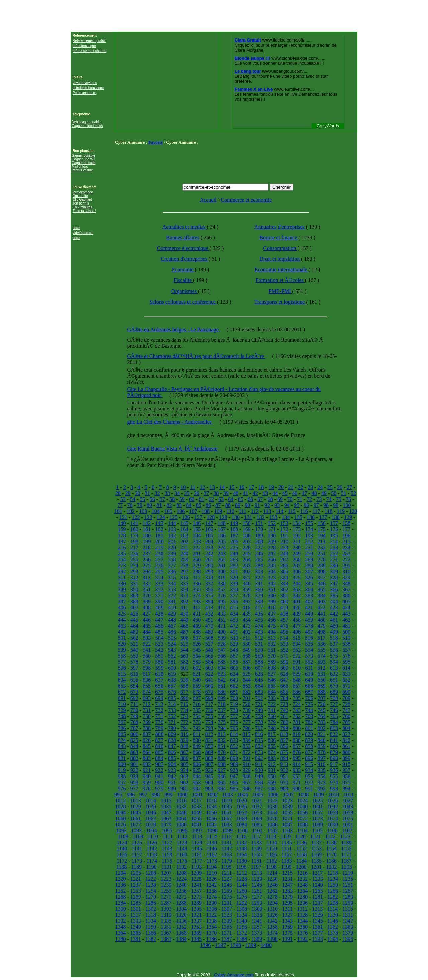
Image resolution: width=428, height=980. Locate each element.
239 (172, 553)
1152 (301, 849)
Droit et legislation (280, 259)
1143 (167, 849)
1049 (196, 812)
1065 (196, 819)
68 (270, 499)
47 (304, 493)
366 (334, 590)
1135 (286, 843)
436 (259, 614)
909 (234, 764)
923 (172, 770)
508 (209, 638)
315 (172, 578)
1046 (151, 812)
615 (122, 674)
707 (322, 698)
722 (272, 704)
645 (259, 680)
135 (298, 517)
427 (147, 614)
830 (197, 740)
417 (259, 608)
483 (134, 632)
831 (209, 740)
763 (309, 716)
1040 (302, 806)
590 (284, 662)
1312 (302, 909)
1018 (211, 800)
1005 (258, 794)
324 (284, 578)
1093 (136, 831)
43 (265, 493)
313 (147, 578)
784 (334, 722)
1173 (137, 861)
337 (209, 584)
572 (297, 656)
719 (234, 704)
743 (297, 710)
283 (247, 565)
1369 (196, 933)
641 (209, 680)
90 (247, 505)
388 (134, 602)
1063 (166, 819)
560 (147, 656)
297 (184, 571)
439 (297, 614)
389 (147, 602)
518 (334, 638)
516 (309, 638)
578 (134, 662)
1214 (272, 873)
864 (147, 752)
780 (284, 722)
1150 (271, 849)
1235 (348, 879)
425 (122, 614)
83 (179, 505)
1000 (182, 794)
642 (222, 680)
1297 (318, 903)
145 (184, 523)
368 (122, 596)
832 (222, 740)
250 (309, 553)
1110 (153, 837)
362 (284, 590)
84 (189, 505)
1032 (181, 806)
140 (122, 523)
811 (197, 734)
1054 (272, 812)
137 (323, 517)
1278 (272, 897)
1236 (120, 885)
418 (272, 608)
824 (122, 740)
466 (159, 626)
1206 (151, 873)
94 (287, 505)
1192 (181, 867)
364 (309, 590)
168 (234, 529)
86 (208, 505)
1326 (272, 915)
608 (272, 668)
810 (184, 734)
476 (284, 626)
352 (159, 590)
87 (218, 505)
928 (234, 770)
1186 (331, 861)
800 (297, 728)
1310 (272, 909)
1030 (151, 806)
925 (197, 770)
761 (284, 716)
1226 (211, 879)
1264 (302, 891)
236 (134, 553)
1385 (196, 939)
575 (334, 656)
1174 (152, 861)
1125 (137, 843)
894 (284, 758)
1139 (346, 843)
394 (209, 602)
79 (140, 505)
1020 (242, 800)
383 (309, 596)
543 (172, 650)
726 (321, 704)
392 (184, 602)
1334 (151, 921)
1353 (196, 927)
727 (334, 704)
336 (197, 584)
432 (209, 614)
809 (172, 734)
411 (184, 608)
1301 (136, 909)
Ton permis (81, 203)
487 (184, 632)
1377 (318, 933)
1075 (348, 819)
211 (296, 541)
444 (122, 620)
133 (273, 517)
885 (172, 758)
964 (209, 782)
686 (297, 692)
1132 (242, 843)
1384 (181, 939)
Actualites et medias (185, 227)
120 (353, 511)
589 (272, 662)
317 (197, 578)
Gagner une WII (83, 159)
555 (322, 650)
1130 (212, 843)
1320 (181, 915)
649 (309, 680)
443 (346, 614)
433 (222, 614)
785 (346, 722)
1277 (257, 897)
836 (272, 740)
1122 (330, 837)
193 (309, 535)
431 (197, 614)
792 (197, 728)
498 (322, 632)
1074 (333, 819)
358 (234, 590)
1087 (287, 825)
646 (272, 680)
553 (297, 650)
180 (147, 535)
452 (222, 620)
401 (297, 602)
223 (209, 547)
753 (184, 716)
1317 (136, 915)
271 (334, 559)
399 (272, 602)
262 (222, 559)
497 (309, 632)
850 (209, 746)
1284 (120, 903)
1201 (316, 867)
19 (271, 487)
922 (159, 770)
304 (272, 571)
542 (159, 650)
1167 (286, 855)
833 (234, 740)
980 (172, 788)
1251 (348, 885)
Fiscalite (183, 280)
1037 (257, 806)
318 (209, 578)
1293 (257, 903)
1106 (332, 831)
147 (209, 523)
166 (209, 529)
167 (222, 529)
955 (334, 776)
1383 (166, 939)
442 (334, 614)
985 (234, 788)
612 (321, 668)
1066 (211, 819)
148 (222, 523)
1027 (348, 800)
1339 (227, 921)
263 (234, 559)
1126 (152, 843)
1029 (136, 806)
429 (172, 614)
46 (295, 493)
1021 (257, 800)
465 (147, 626)
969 (272, 782)
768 (134, 722)
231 (309, 547)
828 (172, 740)
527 (209, 644)
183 (184, 535)
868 (197, 752)
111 (243, 511)
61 (201, 499)
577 (122, 662)
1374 (272, 933)
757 (234, 716)
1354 (211, 927)
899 (346, 758)
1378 (333, 933)
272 (346, 559)
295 (159, 571)
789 (159, 728)
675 (159, 692)
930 (259, 770)
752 (172, 716)
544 (184, 650)
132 (261, 517)
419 (284, 608)
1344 (302, 921)
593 (322, 662)
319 (222, 578)
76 (348, 499)
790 (172, 728)
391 (172, 602)
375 (209, 596)
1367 (166, 933)
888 (209, 758)
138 (336, 517)
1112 (182, 837)
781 (297, 722)
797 (259, 728)
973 (322, 782)
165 (197, 529)
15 (232, 487)
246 (259, 553)
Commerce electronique (183, 248)
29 (128, 493)
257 (159, 559)
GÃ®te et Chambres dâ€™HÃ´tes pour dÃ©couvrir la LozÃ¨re (196, 356)
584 (209, 662)
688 (322, 692)
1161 (197, 855)
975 (346, 782)
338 (222, 584)
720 (246, 704)
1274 (211, 897)
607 (259, 668)
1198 (271, 867)
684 (272, 692)
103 (143, 511)
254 (122, 559)
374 (197, 596)
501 (122, 638)
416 (246, 608)
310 (346, 571)
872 (247, 752)
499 (334, 632)
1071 (287, 819)
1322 (211, 915)
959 (147, 782)
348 (346, 584)
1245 (257, 885)
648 (297, 680)
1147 (227, 849)
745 (322, 710)
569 (259, 656)
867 (184, 752)
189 (259, 535)
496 (297, 632)
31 (147, 493)
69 (280, 499)
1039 (287, 806)
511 (247, 638)
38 (216, 493)
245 (247, 553)
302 (247, 571)
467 (172, 626)
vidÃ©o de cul (83, 233)
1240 (181, 885)
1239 (166, 885)
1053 (257, 812)
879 (334, 752)
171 (272, 529)
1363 (348, 927)
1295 (287, 903)
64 (231, 499)
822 (334, 734)
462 (346, 620)
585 (222, 662)
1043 (348, 806)
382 (297, 596)
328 (334, 578)
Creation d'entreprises (184, 259)
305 (284, 571)
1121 (315, 837)
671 (346, 686)
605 (234, 668)
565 (209, 656)
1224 (181, 879)
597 (134, 668)
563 (184, 656)
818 (284, 734)
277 (172, 565)
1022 (272, 800)
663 (247, 686)
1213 (257, 873)
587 (247, 662)
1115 (227, 837)
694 (159, 698)
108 (206, 511)
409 (159, 608)
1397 (221, 945)
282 (234, 565)
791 (184, 728)
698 (209, 698)
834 (247, 740)
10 (183, 487)
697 (197, 698)
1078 (151, 825)
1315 (348, 909)
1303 (166, 909)
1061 (136, 819)
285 (272, 565)
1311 (287, 909)
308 (322, 571)
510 (234, 638)
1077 (136, 825)
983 (209, 788)
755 (209, 716)
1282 (333, 897)
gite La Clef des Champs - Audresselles (170, 422)
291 (346, 565)
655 (147, 686)
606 (247, 668)
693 (147, 698)
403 (322, 602)
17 (251, 487)
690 (346, 692)
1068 (242, 819)
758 (247, 716)
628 (284, 674)
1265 (318, 891)
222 (197, 547)
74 (329, 499)
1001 (197, 794)
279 (197, 565)
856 (284, 746)
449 (184, 620)
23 (310, 487)
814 (234, 734)
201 (172, 541)
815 (246, 734)
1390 (272, 939)
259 (184, 559)
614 (346, 668)
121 (123, 517)
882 (134, 758)
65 (241, 499)
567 (234, 656)
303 (259, 571)
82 (169, 505)
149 (234, 523)
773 (197, 722)
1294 (272, 903)
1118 (271, 837)
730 (134, 710)
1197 (256, 867)
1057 (318, 812)
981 (184, 788)
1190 (151, 867)
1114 (212, 837)
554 (309, 650)
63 (221, 499)
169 (247, 529)
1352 (181, 927)
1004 (243, 794)
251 (322, 553)
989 (284, 788)
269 (309, 559)
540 (134, 650)
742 (284, 710)
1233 (318, 879)
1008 (303, 794)
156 (322, 523)
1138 (331, 843)
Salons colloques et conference (183, 302)
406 (122, 608)
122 (136, 517)
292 (122, 571)
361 (272, 590)
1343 (287, 921)
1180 (242, 861)
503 (147, 638)
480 (334, 626)
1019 (227, 800)
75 (339, 499)
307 (309, 571)
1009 (319, 794)
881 (122, 758)
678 (197, 692)
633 (346, 674)
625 (247, 674)
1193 (196, 867)
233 (334, 547)
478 (309, 626)
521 (134, 644)
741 (272, 710)
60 (192, 499)
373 (184, 596)
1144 (182, 849)
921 (147, 770)
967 (247, 782)
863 (134, 752)
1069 (257, 819)
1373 (257, 933)
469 (197, 626)
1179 (227, 861)
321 (246, 578)
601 (184, 668)
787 (134, 728)
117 (316, 511)
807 (147, 734)
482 (122, 632)
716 (197, 704)
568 (247, 656)
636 (147, 680)
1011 (349, 794)
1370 (211, 933)
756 (222, 716)
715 (184, 704)
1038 (272, 806)
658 (184, 686)
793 (209, 728)
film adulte (80, 196)
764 (322, 716)
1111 (168, 837)
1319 (166, 915)
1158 (152, 855)
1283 (348, 897)
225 (234, 547)
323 (272, 578)
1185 (316, 861)
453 (234, 620)
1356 (242, 927)
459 (309, 620)
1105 (317, 831)
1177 (197, 861)
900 (122, 764)
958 (134, 782)
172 (284, 529)
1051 (227, 812)
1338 (211, 921)
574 (322, 656)
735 (197, 710)
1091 (348, 825)
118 (329, 511)
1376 (302, 933)
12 (202, 487)
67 (260, 499)
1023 (287, 800)
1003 (228, 794)
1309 (257, 909)
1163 (227, 855)
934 (309, 770)
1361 (318, 927)
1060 (120, 819)
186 (222, 535)
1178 (212, 861)
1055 (287, 812)
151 (259, 523)
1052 (242, 812)
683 (259, 692)
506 (184, 638)
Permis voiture (82, 170)
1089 (318, 825)
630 (309, 674)
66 (250, 499)
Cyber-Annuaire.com (234, 975)
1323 (227, 915)
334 (172, 584)
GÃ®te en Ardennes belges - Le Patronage (173, 330)
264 (247, 559)
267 (284, 559)
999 (168, 794)
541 (147, 650)
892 (259, 758)
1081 (196, 825)
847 (172, 746)
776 (234, 722)
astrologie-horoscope (88, 88)
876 (297, 752)
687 (309, 692)
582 (184, 662)
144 (172, 523)
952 (297, 776)
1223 (166, 879)
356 (209, 590)
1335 (166, 921)
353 (172, 590)
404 (334, 602)
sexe (76, 228)
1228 (242, 879)
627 (272, 674)
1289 (196, 903)
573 (309, 656)
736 (209, 710)
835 (259, 740)
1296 (302, 903)
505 (172, 638)
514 (284, 638)
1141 (137, 849)
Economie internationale (282, 270)
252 (334, 553)
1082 (211, 825)
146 (197, 523)
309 (334, 571)
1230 (272, 879)
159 (122, 529)
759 (259, 716)
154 (297, 523)
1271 (166, 897)
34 (177, 493)
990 (297, 788)
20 (281, 487)
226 (247, 547)
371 (159, 596)
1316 (120, 915)
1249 (318, 885)
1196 (241, 867)
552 (284, 650)
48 (314, 493)
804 (346, 728)
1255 (166, 891)
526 (197, 644)
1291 (227, 903)
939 (134, 776)
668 (309, 686)
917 (334, 764)
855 (272, 746)
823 (346, 734)
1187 (346, 861)
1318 (151, 915)
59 (182, 499)
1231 (287, 879)
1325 (257, 915)
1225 (196, 879)
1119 (286, 837)
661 (222, 686)
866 (172, 752)
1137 (316, 843)
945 (209, 776)
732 (159, 710)
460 (322, 620)
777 (247, 722)
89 (238, 505)
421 (309, 608)
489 (209, 632)
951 (284, 776)
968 (259, 782)
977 (134, 788)
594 (334, 662)
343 (284, 584)
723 (284, 704)
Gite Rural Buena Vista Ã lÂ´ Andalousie (173, 449)
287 (297, 565)
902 (147, 764)
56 (152, 499)
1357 (257, 927)
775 (222, 722)
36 (197, 493)
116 (304, 511)
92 (267, 505)
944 (197, 776)
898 (334, 758)
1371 (227, 933)
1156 (122, 855)
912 (272, 764)
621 (197, 674)
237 (147, 553)
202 (184, 541)
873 (259, 752)
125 (173, 517)
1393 (318, 939)
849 (197, 746)
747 (346, 710)
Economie (183, 270)
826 (147, 740)
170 (259, 529)
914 (297, 764)
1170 (331, 855)
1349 (136, 927)
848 (184, 746)
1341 (257, 921)
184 (197, 535)
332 (147, 584)
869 (209, 752)
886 (184, 758)
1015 (166, 800)
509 (222, 638)
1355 (227, 927)
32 (157, 493)
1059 (348, 812)
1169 (316, 855)
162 (159, 529)
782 (309, 722)
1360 (302, 927)
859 (322, 746)
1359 (287, 927)
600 (172, 668)
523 (159, 644)
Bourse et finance (279, 237)
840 (322, 740)
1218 (333, 873)
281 (222, 565)
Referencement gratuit (89, 41)
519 (346, 638)
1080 (181, 825)
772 (184, 722)
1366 (151, 933)
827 (159, 740)
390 (159, 602)
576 (346, 656)
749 (134, 716)
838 (297, 740)
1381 (136, 939)
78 (130, 505)
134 (286, 517)
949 (259, 776)
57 (162, 499)
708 (334, 698)
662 (234, 686)
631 (322, 674)
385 (334, 596)
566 (222, 656)
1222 (151, 879)
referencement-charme (89, 51)
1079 (166, 825)
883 (147, 758)
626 (259, 674)
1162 (212, 855)
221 (184, 547)
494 (272, 632)
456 (272, 620)
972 (309, 782)
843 (122, 746)
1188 (122, 867)
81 (159, 505)
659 (197, 686)
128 (211, 517)
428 (159, 614)
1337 (196, 921)
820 (309, 734)
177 (346, 529)
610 (297, 668)
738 (234, 710)
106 (181, 511)
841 (334, 740)
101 (118, 511)
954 (322, 776)
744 (309, 710)
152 (272, 523)
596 (122, 668)
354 (184, 590)
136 (311, 517)
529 (234, 644)
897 (322, 758)
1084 (242, 825)
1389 (257, 939)
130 (236, 517)
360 (259, 590)
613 (334, 668)
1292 (242, 903)
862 (122, 752)
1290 (211, 903)
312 (134, 578)
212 (309, 541)
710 (122, 704)
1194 (211, 867)
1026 (333, 800)
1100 (242, 831)
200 (159, 541)
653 (122, 686)
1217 (317, 873)
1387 (227, 939)
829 (184, 740)
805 (122, 734)
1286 (151, 903)
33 (167, 493)
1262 (272, 891)
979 (159, 788)
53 (123, 499)
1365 (136, 933)
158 (346, 523)
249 (297, 553)
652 (346, 680)
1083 (227, 825)
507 (197, 638)
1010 (334, 794)
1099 (227, 831)
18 (261, 487)
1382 (151, 939)
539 (122, 650)
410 (172, 608)
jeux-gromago (83, 192)
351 (147, 590)
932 (284, 770)
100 (347, 505)
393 (197, 602)
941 (159, 776)
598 (147, 668)
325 (297, 578)
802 (322, 728)
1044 (120, 812)
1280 (302, 897)
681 (234, 692)
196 (346, 535)
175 (322, 529)
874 (272, 752)
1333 (136, 921)
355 (197, 590)
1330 (333, 915)
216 (122, 547)
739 (247, 710)
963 (197, 782)
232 (322, 547)
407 (134, 608)
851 (222, 746)
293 (134, 571)
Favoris (155, 142)
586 (234, 662)
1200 (301, 867)
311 (122, 578)
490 (222, 632)
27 (349, 487)
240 (184, 553)
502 (134, 638)
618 (159, 674)
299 (209, 571)
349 (122, 590)
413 (209, 608)
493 (259, 632)
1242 (211, 885)
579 (147, 662)
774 (209, 722)
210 (284, 541)
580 (159, 662)
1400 (266, 945)
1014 (151, 800)
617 (147, 674)
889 (222, 758)
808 (159, 734)
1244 (242, 885)
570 (272, 656)
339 (234, 584)
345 (309, 584)
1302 (151, 909)
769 (147, 722)
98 (326, 505)
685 (284, 692)
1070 (272, 819)
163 (172, 529)
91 (257, 505)
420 (297, 608)
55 (142, 499)
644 (247, 680)
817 (272, 734)
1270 (151, 897)
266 (272, 559)
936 (334, 770)
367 (346, 590)
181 (159, 535)
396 (234, 602)
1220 (120, 879)
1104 (302, 831)
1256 (181, 891)
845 (147, 746)
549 (247, 650)
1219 (348, 873)
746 (334, 710)
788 (147, 728)
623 (222, 674)
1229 (257, 879)
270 (322, 559)
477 (297, 626)
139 (348, 517)
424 (346, 608)
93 (277, 505)
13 (212, 487)
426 (134, 614)
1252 (120, 891)
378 (247, 596)
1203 (347, 867)
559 (134, 656)
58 (172, 499)
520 (122, 644)
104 (156, 511)
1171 (346, 855)
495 (284, 632)
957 (122, 782)
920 (134, 770)
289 (322, 565)
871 (234, 752)
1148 (242, 849)
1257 (196, 891)
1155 (346, 849)
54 (133, 499)
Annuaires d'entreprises (280, 227)
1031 (166, 806)
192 (297, 535)
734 (184, 710)
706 (309, 698)
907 (209, 764)
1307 (227, 909)
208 (259, 541)
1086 (272, 825)
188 (247, 535)
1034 (211, 806)
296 (172, 571)
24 (320, 487)
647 (284, 680)
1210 (212, 873)
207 (247, 541)
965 (222, 782)
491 (234, 632)
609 (284, 668)
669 (322, 686)
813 (222, 734)
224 (222, 547)
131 (248, 517)
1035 (227, 806)
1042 (333, 806)
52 (353, 493)
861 (346, 746)
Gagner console (83, 155)
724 (297, 704)
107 (193, 511)
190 (272, 535)
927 (222, 770)
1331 (348, 915)
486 (172, 632)
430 (184, 614)
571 (284, 656)
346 (322, 584)
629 (297, 674)
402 (309, 602)
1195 (226, 867)
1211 (227, 873)
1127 (167, 843)
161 (147, 529)
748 (122, 716)
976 (122, 788)
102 (131, 511)
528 (222, 644)
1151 (286, 849)
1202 (331, 867)
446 (147, 620)
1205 (136, 873)
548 (234, 650)
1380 (120, 939)
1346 (333, 921)
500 (346, 632)
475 (272, 626)
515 (297, 638)
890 (234, 758)
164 (184, 529)
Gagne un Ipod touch (87, 126)
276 (159, 565)
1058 (333, 812)
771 (172, 722)
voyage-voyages (85, 83)
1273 (196, 897)
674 (147, 692)
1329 (318, 915)
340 (247, 584)
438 (284, 614)
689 (334, 692)
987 (259, 788)
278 (184, 565)
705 (297, 698)
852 (234, 746)
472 (234, 626)
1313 (317, 909)
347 (334, 584)
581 (172, 662)
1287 (166, 903)
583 (197, 662)
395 (222, 602)
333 (159, 584)
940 (147, 776)
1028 (120, 806)
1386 (211, 939)
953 (309, 776)
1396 (205, 945)
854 (259, 746)
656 (159, 686)
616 (134, 674)
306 (297, 571)
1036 (242, 806)
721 (259, 704)
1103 (287, 831)
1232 (302, 879)
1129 (197, 843)
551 (272, 650)
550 (259, 650)
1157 (137, 855)
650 (322, 680)
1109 (138, 837)
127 (198, 517)
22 (301, 487)
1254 (151, 891)
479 (322, 626)
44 (275, 493)
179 (134, 535)
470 (209, 626)
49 (324, 493)
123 (148, 517)
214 (334, 541)
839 (309, 740)
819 (297, 734)
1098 (212, 831)
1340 (242, 921)
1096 (182, 831)
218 (147, 547)
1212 (242, 873)
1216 (302, 873)
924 (184, 770)
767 (122, 722)
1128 (182, 843)
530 (247, 644)
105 (168, 511)
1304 (181, 909)
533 (284, 644)
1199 (286, 867)
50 (334, 493)
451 (209, 620)
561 (159, 656)
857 (297, 746)
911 (259, 764)
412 (197, 608)
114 (279, 511)
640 (197, 680)
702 (259, 698)
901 (134, 764)
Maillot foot (80, 167)
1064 (181, 819)
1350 (151, 927)
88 (228, 505)
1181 (257, 861)
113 (267, 511)
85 (199, 505)
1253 (136, 891)
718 (222, 704)
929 (247, 770)
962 (184, 782)
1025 (318, 800)
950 (272, 776)
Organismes (185, 291)
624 (234, 674)
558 (122, 656)
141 (134, 523)
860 (334, 746)
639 (184, 680)
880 (346, 752)
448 (172, 620)
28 (118, 493)
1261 (257, 891)
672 (122, 692)
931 (272, 770)
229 (284, 547)
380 (272, 596)
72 (309, 499)
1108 (123, 837)
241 (197, 553)
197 (122, 541)
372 (172, 596)
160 (134, 529)
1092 (121, 831)
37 (206, 493)
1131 (227, 843)
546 (209, 650)
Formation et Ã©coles (280, 280)
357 (222, 590)
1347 (348, 921)
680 (222, 692)
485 (159, 632)
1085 (257, 825)
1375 (287, 933)
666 (284, 686)
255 (134, 559)
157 (334, 523)
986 (247, 788)
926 (209, 770)
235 (122, 553)
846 (159, 746)
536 (322, 644)
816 (259, 734)
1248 (302, 885)
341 (259, 584)
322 (259, 578)
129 (223, 517)
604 (222, 668)
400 (284, 602)
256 (147, 559)
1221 (136, 879)
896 (309, 758)
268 (297, 559)
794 (222, 728)
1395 (348, 939)
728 (346, 704)
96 (306, 505)
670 (334, 686)
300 (222, 571)
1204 (121, 873)
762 (297, 716)
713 (159, 704)
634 (122, 680)
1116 (241, 837)
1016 (181, 800)
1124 (122, 843)
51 (344, 493)
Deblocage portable (86, 122)
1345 (318, 921)
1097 (197, 831)
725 (309, 704)
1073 (318, 819)
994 (346, 788)
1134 (271, 843)
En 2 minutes (82, 207)
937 (346, 770)
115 (292, 511)
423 (334, 608)
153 (284, 523)
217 (134, 547)
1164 (242, 855)
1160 (182, 855)
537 (334, 644)
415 (234, 608)
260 (197, 559)
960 (159, 782)
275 (147, 565)
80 (149, 505)
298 (197, 571)
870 (222, 752)
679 (209, 692)
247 (272, 553)
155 (309, 523)
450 (197, 620)
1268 (120, 897)
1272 (181, 897)
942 (172, 776)
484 (147, 632)
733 (172, 710)
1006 (273, 794)
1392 (302, 939)
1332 (120, 921)
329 (346, 578)
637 (159, 680)
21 (291, 487)
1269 (136, 897)
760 (272, 716)
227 (259, 547)
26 (340, 487)
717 (209, 704)
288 (309, 565)
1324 (242, 915)
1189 (137, 867)
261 (209, 559)
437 (272, 614)
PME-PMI (280, 291)
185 (209, 535)
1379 (348, 933)
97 (316, 505)
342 (272, 584)
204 (209, 541)
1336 (181, 921)
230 (297, 547)
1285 (136, 903)
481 (346, 626)
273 (122, 565)
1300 (121, 909)
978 (147, 788)
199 (147, 541)
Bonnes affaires (183, 237)
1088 (302, 825)
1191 (166, 867)
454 (247, 620)
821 (321, 734)
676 (172, 692)
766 (346, 716)
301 (234, 571)
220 (172, 547)
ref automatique (84, 46)
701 (247, 698)
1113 (197, 837)
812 (209, 734)
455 (259, 620)
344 (297, 584)
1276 (242, 897)
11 (193, 487)
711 (134, 704)
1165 (257, 855)
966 (234, 782)
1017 (196, 800)
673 (134, 692)
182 (172, 535)
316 (184, 578)
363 (297, 590)
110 (231, 511)
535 (309, 644)
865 (159, 752)
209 (272, 541)
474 (259, 626)
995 (118, 794)
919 (122, 770)
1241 (196, 885)
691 (122, 698)
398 (259, 602)
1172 (122, 861)
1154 (331, 849)
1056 (302, 812)
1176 (182, 861)
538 (346, 644)
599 (159, 668)
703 (272, 698)
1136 (301, 843)
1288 (181, 903)
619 (172, 674)
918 (346, 764)
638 (172, 680)
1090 (333, 825)
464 (134, 626)
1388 (242, 939)
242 (209, 553)
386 (346, 596)
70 (290, 499)
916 (321, 764)
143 (159, 523)
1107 (347, 831)
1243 (227, 885)
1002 (212, 794)
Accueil (208, 200)
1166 (271, 855)
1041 (318, 806)
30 (138, 493)
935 (322, 770)
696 (184, 698)
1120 (300, 837)
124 (161, 517)
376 (222, 596)
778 (259, 722)
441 (322, 614)
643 (234, 680)
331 (134, 584)
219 (159, 547)
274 (134, 565)
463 (122, 626)
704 (284, 698)
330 (122, 584)
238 (159, 553)
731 (147, 710)
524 (172, 644)
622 (209, 674)
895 (297, 758)
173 (297, 529)
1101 (257, 831)
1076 (120, 825)
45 (285, 493)
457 (284, 620)
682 (247, 692)
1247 (287, 885)
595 (346, 662)
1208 (181, 873)
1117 (256, 837)
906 (197, 764)
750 (147, 716)
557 (346, 650)
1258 (211, 891)
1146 (212, 849)
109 (218, 511)
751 (159, 716)
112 (255, 511)
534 (297, 644)
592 (309, 662)
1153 (316, 849)
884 (159, 758)
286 (284, 565)
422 (321, 608)
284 (259, 565)
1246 (272, 885)
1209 (196, 873)
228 (272, 547)
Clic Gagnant (82, 200)
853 (247, 746)
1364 (120, 933)
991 (309, 788)
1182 (271, 861)
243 (222, 553)
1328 (302, 915)
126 (186, 517)
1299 (348, 903)
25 (330, 487)
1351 (166, 927)
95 (297, 505)
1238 (151, 885)
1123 (345, 837)
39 (226, 493)
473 (247, 626)
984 (222, 788)
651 (334, 680)
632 (334, 674)
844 (134, 746)
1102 (272, 831)
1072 (302, 819)
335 (184, 584)
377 (234, 596)
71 (300, 499)
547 (222, 650)
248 (284, 553)
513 (272, 638)
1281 (318, 897)
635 (134, 680)
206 (234, 541)
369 (134, 596)
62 (211, 499)
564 (197, 656)
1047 (166, 812)
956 (346, 776)
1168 (301, 855)
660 (209, 686)
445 (134, 620)
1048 (181, 812)
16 (242, 487)
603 (209, 668)
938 (122, 776)
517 (321, 638)
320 (234, 578)
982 (197, 788)
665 (272, 686)
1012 (120, 800)
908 (222, 764)
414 (222, 608)
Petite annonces (85, 93)
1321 (196, 915)
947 (234, 776)
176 (334, 529)
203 (197, 541)
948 (247, 776)
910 (247, 764)
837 (284, 740)
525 (184, 644)
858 (309, 746)
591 (297, 662)
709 (346, 698)
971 (297, 782)
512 (259, 638)
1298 (333, 903)
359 (247, 590)
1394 (333, 939)
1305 (196, 909)
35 (187, 493)
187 (234, 535)
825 (134, 740)
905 (184, 764)
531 (259, 644)
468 (184, 626)
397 (247, 602)
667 (297, 686)
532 (272, 644)
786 (122, 728)
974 (334, 782)
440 (309, 614)
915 (309, 764)
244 (234, 553)
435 (247, 614)
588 (259, 662)
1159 (167, 855)
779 (272, 722)
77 (120, 505)
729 (122, 710)
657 (172, 686)
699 (222, 698)
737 (222, 710)
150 (247, 523)
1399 (251, 945)
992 (322, 788)
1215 (287, 873)
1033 (196, 806)
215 (346, 541)
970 (284, 782)
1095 (167, 831)
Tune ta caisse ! (84, 211)
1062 (151, 819)
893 (272, 758)
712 (147, 704)
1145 (197, 849)
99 (336, 505)
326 (309, 578)
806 (134, 734)
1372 (242, 933)
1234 (333, 879)
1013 (136, 800)
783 (322, 722)
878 (322, 752)
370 (147, 596)
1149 (257, 849)
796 (247, 728)
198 (134, 541)
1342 (272, 921)
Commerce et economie (246, 200)
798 (272, 728)
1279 (287, 897)
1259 (227, 891)
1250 (333, 885)
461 (334, 620)
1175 (167, 861)
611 (309, 668)
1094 (151, 831)
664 (259, 686)
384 (322, 596)
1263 (287, 891)
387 (122, 602)
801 (309, 728)
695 (172, 698)
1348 (120, 927)
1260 (242, 891)
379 (259, 596)
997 (143, 794)
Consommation (280, 248)
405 (346, 602)
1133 (257, 843)
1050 (211, 812)
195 (334, 535)
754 (197, 716)
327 (321, 578)
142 (147, 523)
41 (245, 493)
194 (322, 535)
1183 (286, 861)
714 (172, 704)
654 (134, 686)
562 (172, 656)
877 (309, 752)
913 (284, 764)
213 (321, 541)
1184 (301, 861)
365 (322, 590)
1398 (236, 945)
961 (172, 782)
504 (159, 638)
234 (346, 547)
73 (319, 499)
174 (309, 529)
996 (131, 794)
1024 (302, 800)
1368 (181, 933)
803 (334, 728)
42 (255, 493)
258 (172, 559)
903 (159, 764)
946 (222, 776)
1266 (333, 891)
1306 (212, 909)
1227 (227, 879)
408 (147, 608)
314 (159, 578)
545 (197, 650)
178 (122, 535)
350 (134, 590)
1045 (136, 812)
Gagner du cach (83, 163)
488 (197, 632)
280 (209, 565)
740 (259, 710)
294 (147, 571)
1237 (136, 885)
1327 (287, 915)
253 (346, 553)
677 (184, 692)
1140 (122, 849)
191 (284, 535)
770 (159, 722)
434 (234, 614)
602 (197, 668)
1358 (272, 927)
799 (284, 728)
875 (284, 752)
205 (222, 541)
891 (247, 758)
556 (334, 650)
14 (222, 487)
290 (334, 565)
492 (247, 632)
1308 (242, 909)
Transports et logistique (280, 302)
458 (297, 620)
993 (334, 788)
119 (341, 511)
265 (259, 559)
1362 (333, 927)
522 (147, 644)
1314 (333, 909)
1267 (348, 891)
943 (184, 776)
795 (234, 728)
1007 (288, 794)
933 (297, 770)
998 (156, 794)
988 (272, 788)
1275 (227, 897)
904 (172, 764)
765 (334, 716)
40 (236, 493)
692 (134, 698)
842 (346, 740)
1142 (152, 849)
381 (284, 596)
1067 (227, 819)
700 (234, 698)
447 (159, 620)
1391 (287, 939)
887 (197, 758)
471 (222, 626)
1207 (166, 873)
